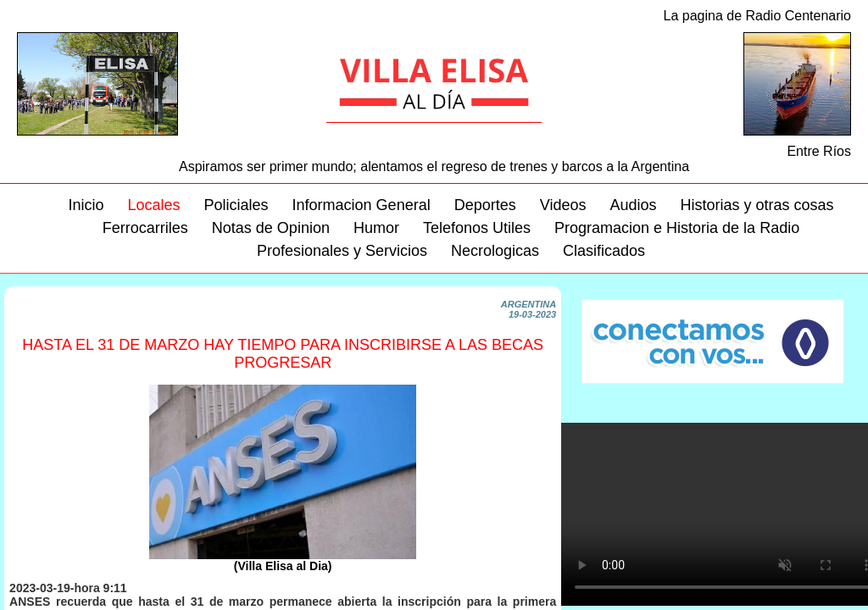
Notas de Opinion (271, 228)
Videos (563, 205)
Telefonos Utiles (477, 228)
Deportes (485, 205)
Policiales (236, 205)
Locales (153, 205)
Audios (633, 205)
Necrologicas (495, 251)
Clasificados (604, 251)
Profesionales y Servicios (342, 251)
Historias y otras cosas (757, 205)
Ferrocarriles (145, 228)
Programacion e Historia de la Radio (677, 228)
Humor (376, 228)
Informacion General (362, 205)
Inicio (86, 205)
